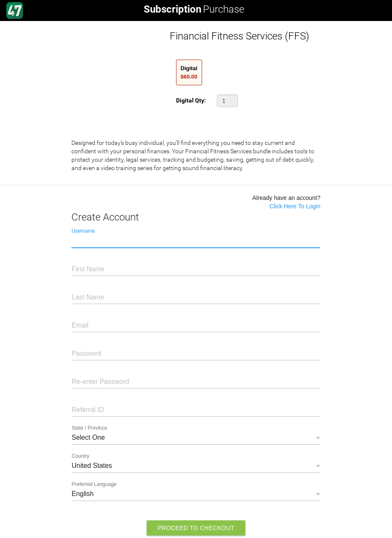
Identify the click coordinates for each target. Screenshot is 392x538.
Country (80, 456)
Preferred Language (94, 484)
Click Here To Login (295, 206)
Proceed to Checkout (196, 528)
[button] (227, 101)
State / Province (89, 428)
